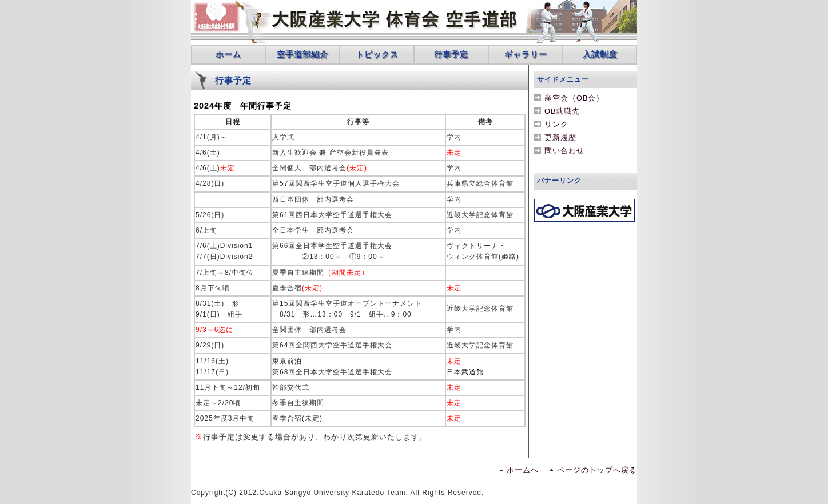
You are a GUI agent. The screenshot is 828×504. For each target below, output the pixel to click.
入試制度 (600, 54)
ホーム (228, 54)
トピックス (377, 54)
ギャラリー (526, 54)
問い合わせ (564, 151)
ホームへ (523, 470)
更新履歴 (560, 137)
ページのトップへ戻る (597, 470)
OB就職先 (562, 111)
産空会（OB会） (574, 98)
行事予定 (451, 54)
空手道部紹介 (302, 54)
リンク (556, 124)
